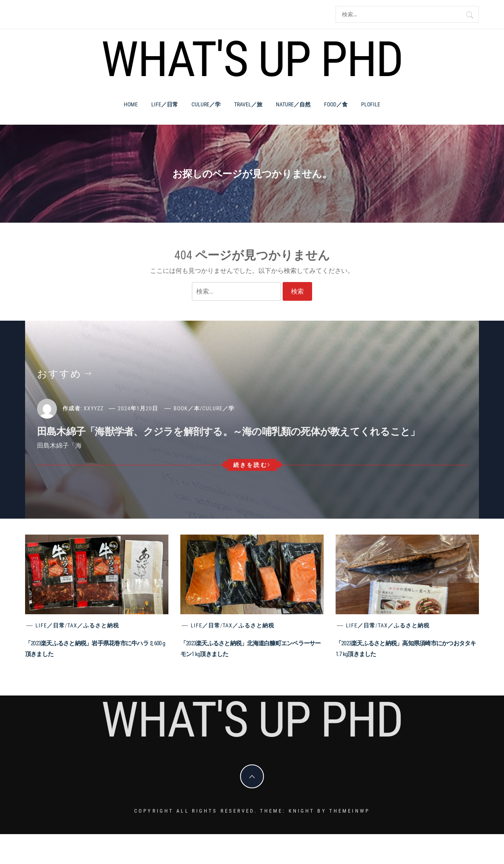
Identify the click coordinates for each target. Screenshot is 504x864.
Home (131, 104)
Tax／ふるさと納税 (93, 625)
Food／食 (336, 104)
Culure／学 (206, 104)
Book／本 (187, 408)
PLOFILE (371, 104)
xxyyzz (94, 408)
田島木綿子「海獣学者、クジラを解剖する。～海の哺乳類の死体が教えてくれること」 (228, 432)
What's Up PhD (252, 59)
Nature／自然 (293, 104)
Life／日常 (165, 104)
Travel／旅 (248, 104)
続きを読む (252, 465)
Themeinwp (350, 811)
